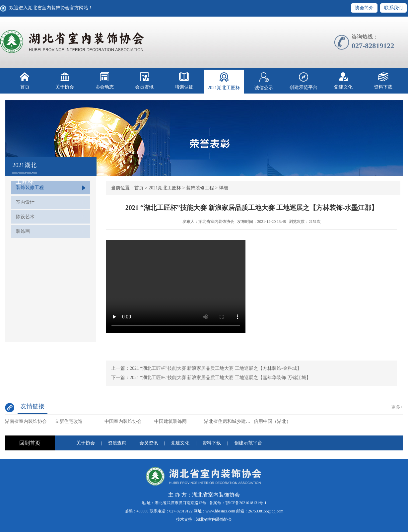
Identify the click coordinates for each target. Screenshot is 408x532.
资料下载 (383, 81)
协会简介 (364, 8)
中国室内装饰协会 (123, 421)
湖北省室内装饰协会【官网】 (72, 41)
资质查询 (117, 443)
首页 (25, 81)
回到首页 (30, 443)
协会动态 (104, 81)
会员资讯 (144, 81)
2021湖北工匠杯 (224, 81)
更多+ (397, 407)
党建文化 (343, 81)
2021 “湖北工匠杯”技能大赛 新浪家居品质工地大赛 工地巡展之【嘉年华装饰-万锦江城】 (220, 378)
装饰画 (23, 231)
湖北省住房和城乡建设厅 (229, 421)
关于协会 (65, 81)
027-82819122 (181, 511)
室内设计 (25, 202)
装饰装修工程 (30, 188)
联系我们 (393, 8)
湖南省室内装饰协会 (26, 421)
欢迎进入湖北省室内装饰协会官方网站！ (51, 8)
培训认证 (184, 81)
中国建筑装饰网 (170, 421)
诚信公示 (264, 81)
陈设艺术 (25, 217)
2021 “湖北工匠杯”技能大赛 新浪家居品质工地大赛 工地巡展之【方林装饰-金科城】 (216, 368)
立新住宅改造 (69, 421)
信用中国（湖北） (272, 421)
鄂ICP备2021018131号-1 (246, 503)
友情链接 (33, 406)
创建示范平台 (304, 81)
